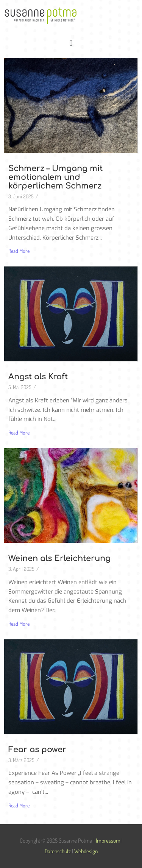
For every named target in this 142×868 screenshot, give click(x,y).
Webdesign (86, 851)
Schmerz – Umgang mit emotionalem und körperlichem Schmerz (55, 177)
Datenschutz (58, 851)
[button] (71, 43)
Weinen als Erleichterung (59, 558)
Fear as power (37, 750)
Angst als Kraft (38, 377)
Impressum (108, 841)
